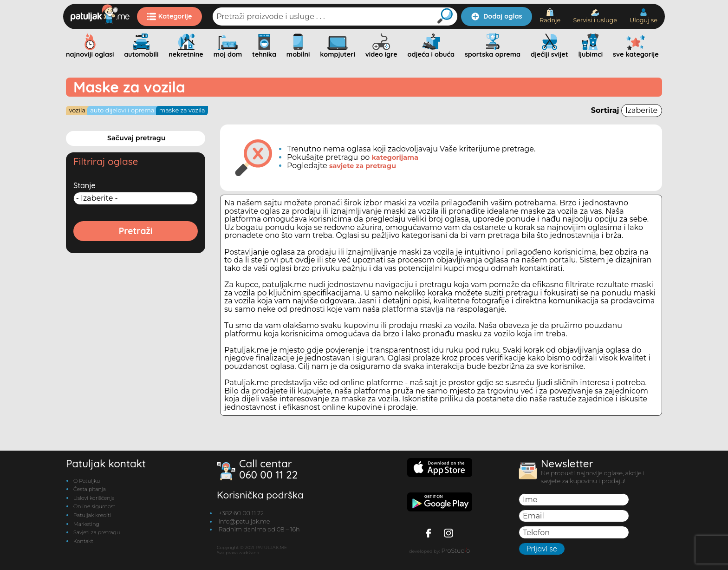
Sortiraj (627, 110)
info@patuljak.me (244, 521)
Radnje (550, 16)
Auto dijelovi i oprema (122, 110)
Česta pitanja (90, 489)
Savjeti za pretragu (97, 532)
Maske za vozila (182, 110)
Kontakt (83, 541)
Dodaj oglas (497, 16)
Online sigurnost (94, 506)
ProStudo (455, 551)
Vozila (77, 110)
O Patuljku (87, 481)
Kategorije (170, 16)
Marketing (86, 524)
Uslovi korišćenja (94, 498)
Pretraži (136, 231)
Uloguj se (643, 16)
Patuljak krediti (92, 515)
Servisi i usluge (595, 16)
